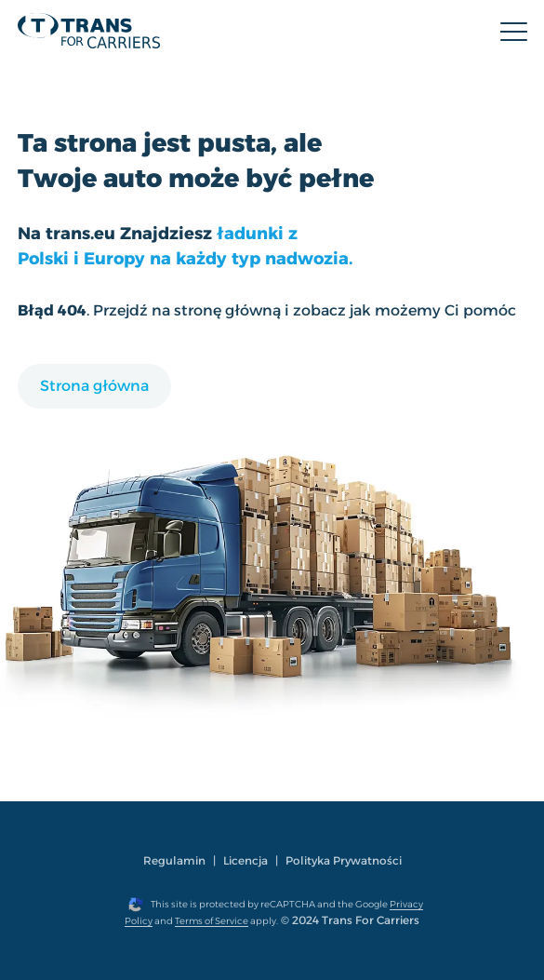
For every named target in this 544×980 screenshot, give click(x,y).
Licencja (245, 860)
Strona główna (94, 386)
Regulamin (174, 860)
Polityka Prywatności (344, 860)
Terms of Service (212, 921)
